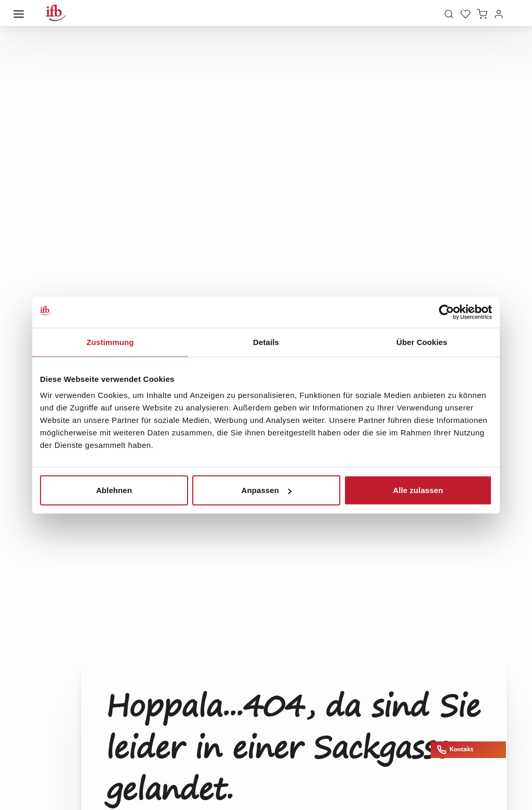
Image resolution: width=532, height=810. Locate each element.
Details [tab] (266, 342)
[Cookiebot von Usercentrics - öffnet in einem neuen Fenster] (447, 312)
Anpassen (267, 490)
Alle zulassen (418, 490)
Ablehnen (114, 490)
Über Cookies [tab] (422, 342)
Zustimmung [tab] (110, 342)
